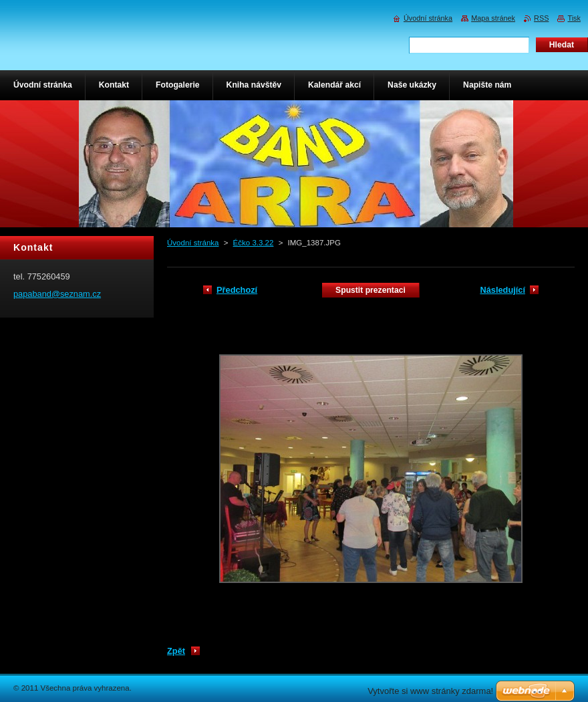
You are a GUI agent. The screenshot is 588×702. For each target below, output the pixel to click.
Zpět (176, 651)
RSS (541, 18)
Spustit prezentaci (371, 290)
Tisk (574, 18)
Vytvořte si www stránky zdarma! (430, 691)
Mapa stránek (493, 18)
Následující (502, 290)
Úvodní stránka (193, 243)
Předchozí (237, 290)
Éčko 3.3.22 (254, 243)
